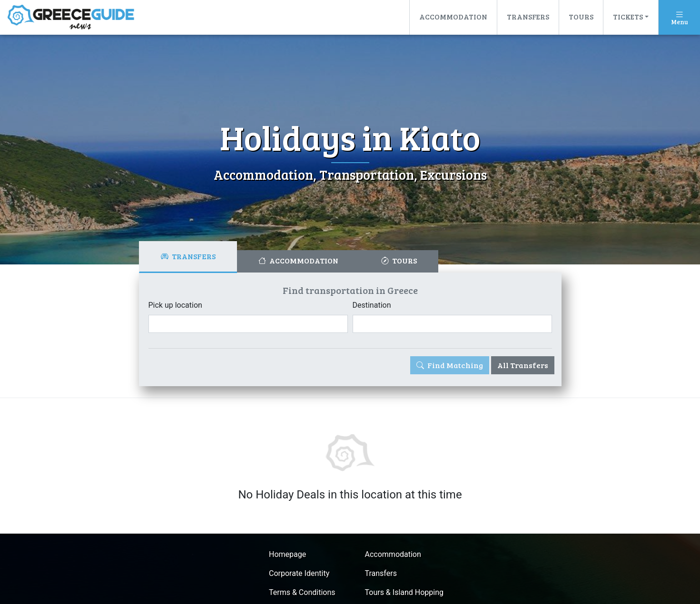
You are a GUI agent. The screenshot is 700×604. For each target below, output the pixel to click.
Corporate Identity (299, 573)
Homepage (287, 554)
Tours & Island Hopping (404, 592)
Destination (372, 305)
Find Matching (450, 365)
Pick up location (175, 305)
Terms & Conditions (302, 592)
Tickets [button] (628, 16)
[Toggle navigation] (679, 17)
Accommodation (453, 16)
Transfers (528, 16)
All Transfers (523, 365)
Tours (581, 16)
